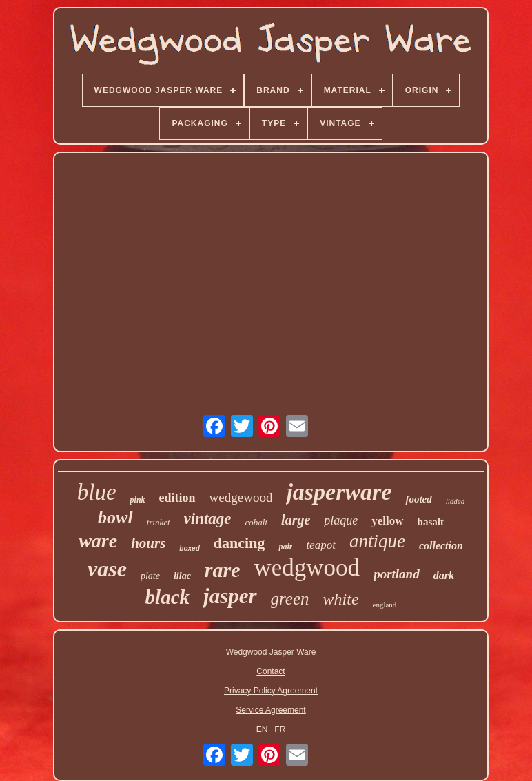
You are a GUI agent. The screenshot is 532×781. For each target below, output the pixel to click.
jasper (230, 596)
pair (285, 547)
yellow (387, 521)
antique (377, 541)
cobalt (257, 522)
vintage (208, 519)
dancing (239, 543)
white (341, 599)
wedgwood (307, 568)
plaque (341, 520)
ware (98, 541)
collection (441, 546)
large (296, 520)
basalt (431, 522)
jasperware (339, 492)
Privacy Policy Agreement (271, 691)
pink (138, 500)
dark (444, 575)
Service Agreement (270, 710)
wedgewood (241, 497)
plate (150, 576)
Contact (270, 671)
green (290, 599)
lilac (182, 576)
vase (107, 569)
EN (262, 729)
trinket (158, 522)
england (385, 605)
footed (418, 499)
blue (97, 492)
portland (397, 574)
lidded (456, 501)
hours (148, 543)
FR (280, 729)
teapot (321, 545)
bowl (115, 517)
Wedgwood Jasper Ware (271, 652)
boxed (189, 548)
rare (223, 570)
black (167, 597)
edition (177, 498)
